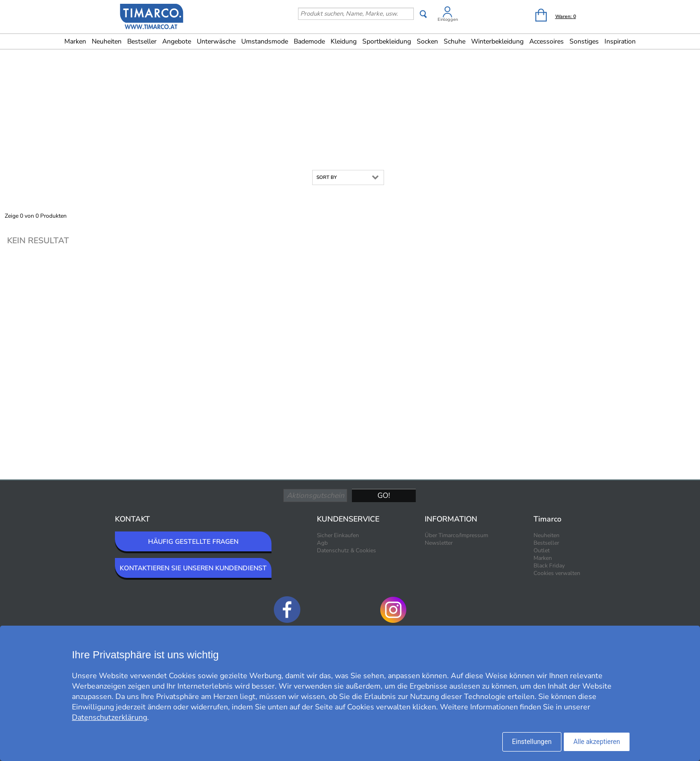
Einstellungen (532, 742)
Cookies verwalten (557, 573)
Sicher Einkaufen (338, 535)
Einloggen (448, 19)
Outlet (542, 550)
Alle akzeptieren (597, 742)
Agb (322, 543)
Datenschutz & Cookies (346, 550)
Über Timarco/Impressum (456, 535)
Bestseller (142, 41)
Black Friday (549, 566)
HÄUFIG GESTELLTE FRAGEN (193, 542)
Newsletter (439, 543)
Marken (75, 41)
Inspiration (620, 41)
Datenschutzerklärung (109, 717)
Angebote (177, 41)
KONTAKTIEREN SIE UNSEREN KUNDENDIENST (193, 568)
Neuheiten (107, 41)
